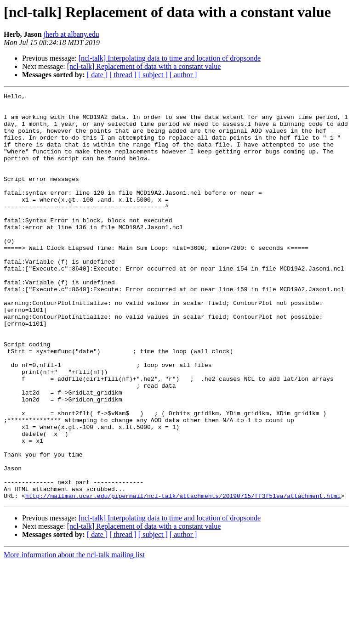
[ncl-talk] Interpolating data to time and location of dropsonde (170, 58)
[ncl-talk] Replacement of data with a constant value (144, 66)
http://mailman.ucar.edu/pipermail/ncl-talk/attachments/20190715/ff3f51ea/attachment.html (183, 577)
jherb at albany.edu (71, 34)
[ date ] (97, 75)
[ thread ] (123, 75)
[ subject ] (153, 75)
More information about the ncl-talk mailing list (74, 636)
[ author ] (183, 75)
